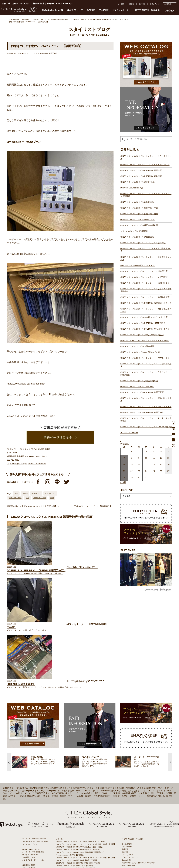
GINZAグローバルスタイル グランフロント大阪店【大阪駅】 (78, 812)
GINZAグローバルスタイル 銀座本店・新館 (139, 214)
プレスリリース (127, 753)
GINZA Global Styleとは (52, 10)
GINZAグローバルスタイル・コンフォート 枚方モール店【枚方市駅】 (82, 823)
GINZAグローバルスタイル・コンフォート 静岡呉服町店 (145, 297)
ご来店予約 (170, 11)
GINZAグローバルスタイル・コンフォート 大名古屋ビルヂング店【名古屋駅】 (85, 802)
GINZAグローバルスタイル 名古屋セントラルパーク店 (144, 317)
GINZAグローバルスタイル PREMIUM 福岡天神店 (142, 412)
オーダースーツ (15, 498)
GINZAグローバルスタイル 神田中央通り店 (139, 225)
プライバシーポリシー (130, 756)
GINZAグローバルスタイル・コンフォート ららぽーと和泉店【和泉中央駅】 (84, 826)
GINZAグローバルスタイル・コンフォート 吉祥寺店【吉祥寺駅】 (80, 775)
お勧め (25, 493)
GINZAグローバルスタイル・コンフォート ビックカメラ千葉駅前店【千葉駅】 (85, 794)
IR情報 (132, 4)
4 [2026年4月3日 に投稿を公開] (154, 451)
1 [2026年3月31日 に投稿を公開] (131, 451)
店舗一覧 (59, 737)
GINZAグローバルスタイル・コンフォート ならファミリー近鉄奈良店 (146, 374)
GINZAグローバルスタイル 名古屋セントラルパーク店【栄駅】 (79, 804)
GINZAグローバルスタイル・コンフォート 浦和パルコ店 (145, 283)
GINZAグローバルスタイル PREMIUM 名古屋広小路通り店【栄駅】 (81, 799)
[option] (38, 661)
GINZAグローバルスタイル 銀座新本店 (137, 202)
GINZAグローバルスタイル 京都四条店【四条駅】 (74, 831)
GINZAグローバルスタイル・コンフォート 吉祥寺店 (143, 243)
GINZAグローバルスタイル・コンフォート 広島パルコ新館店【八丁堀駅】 (83, 837)
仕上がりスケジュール (31, 753)
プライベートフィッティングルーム (36, 740)
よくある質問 (127, 743)
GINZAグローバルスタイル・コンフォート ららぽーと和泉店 (146, 365)
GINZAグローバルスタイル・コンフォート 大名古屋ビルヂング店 (146, 310)
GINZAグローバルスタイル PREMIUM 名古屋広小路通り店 (146, 303)
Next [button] (170, 661)
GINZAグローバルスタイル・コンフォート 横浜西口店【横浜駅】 (80, 786)
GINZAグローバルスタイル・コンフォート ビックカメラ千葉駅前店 (146, 290)
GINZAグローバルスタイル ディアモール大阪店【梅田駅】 (78, 815)
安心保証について (29, 756)
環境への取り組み (128, 764)
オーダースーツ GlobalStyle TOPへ (35, 737)
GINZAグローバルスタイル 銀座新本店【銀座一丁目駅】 (77, 759)
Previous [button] (9, 661)
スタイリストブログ (30, 743)
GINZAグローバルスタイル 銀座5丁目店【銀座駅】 (75, 764)
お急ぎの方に (50, 493)
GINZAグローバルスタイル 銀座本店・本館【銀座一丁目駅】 (78, 762)
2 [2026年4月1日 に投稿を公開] (139, 451)
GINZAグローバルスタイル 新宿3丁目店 (138, 182)
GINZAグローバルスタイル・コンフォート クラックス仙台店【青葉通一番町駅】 (86, 743)
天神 (52, 498)
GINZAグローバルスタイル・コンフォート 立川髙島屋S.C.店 (146, 250)
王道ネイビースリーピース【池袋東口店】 (94, 506)
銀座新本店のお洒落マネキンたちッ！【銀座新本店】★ (33, 506)
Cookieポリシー (128, 759)
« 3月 (123, 482)
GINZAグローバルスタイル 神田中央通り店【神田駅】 (76, 767)
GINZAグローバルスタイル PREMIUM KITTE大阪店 (143, 323)
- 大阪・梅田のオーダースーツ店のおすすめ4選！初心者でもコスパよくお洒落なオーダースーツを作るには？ (139, 807)
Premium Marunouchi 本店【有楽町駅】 (71, 754)
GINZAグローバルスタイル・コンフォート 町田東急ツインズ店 (146, 258)
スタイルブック (28, 769)
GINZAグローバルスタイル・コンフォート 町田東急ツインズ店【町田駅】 (83, 780)
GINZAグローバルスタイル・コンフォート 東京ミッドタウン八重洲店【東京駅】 (86, 756)
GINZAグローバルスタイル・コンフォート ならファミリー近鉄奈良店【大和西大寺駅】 (88, 829)
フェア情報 (104, 10)
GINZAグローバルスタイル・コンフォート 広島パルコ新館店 (146, 399)
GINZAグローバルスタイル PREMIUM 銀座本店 (141, 170)
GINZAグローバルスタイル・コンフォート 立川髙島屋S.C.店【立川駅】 (82, 778)
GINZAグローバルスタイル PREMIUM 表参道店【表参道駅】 (78, 748)
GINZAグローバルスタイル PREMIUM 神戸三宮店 (142, 392)
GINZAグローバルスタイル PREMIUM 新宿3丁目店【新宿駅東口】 (80, 751)
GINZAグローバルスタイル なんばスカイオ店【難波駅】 (77, 821)
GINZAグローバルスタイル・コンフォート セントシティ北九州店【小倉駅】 (84, 845)
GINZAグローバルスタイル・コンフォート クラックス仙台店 (146, 157)
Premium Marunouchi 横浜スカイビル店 (138, 265)
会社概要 (125, 748)
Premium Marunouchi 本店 (132, 188)
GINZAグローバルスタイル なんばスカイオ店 (140, 352)
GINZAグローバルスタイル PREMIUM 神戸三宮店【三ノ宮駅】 (79, 834)
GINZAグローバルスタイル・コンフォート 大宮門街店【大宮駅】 (80, 788)
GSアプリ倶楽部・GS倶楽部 (147, 10)
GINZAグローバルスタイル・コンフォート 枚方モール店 (145, 358)
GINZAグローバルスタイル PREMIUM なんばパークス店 (145, 329)
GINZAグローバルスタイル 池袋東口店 (137, 237)
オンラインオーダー (121, 10)
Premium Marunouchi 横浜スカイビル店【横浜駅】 (75, 783)
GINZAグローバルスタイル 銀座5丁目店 (138, 219)
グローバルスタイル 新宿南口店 (134, 231)
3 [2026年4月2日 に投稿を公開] (146, 451)
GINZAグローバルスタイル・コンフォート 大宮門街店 (144, 277)
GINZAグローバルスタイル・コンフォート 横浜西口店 (144, 271)
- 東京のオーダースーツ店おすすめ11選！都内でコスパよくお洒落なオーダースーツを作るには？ (139, 798)
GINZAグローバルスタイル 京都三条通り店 (139, 381)
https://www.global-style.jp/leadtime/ (26, 384)
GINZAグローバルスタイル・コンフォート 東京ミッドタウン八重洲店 (146, 195)
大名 (16, 493)
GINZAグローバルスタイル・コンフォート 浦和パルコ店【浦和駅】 (81, 791)
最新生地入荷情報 (29, 764)
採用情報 (142, 4)
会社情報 (121, 4)
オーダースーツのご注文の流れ (34, 751)
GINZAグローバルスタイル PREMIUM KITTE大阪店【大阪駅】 (79, 807)
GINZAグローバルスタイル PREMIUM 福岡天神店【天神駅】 (78, 839)
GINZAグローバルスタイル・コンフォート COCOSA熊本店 (146, 427)
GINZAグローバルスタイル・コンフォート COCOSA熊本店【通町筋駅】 (83, 847)
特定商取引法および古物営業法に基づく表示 (138, 761)
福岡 (27, 498)
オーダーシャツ (40, 498)
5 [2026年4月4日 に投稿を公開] (161, 451)
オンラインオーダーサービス (33, 759)
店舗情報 (91, 10)
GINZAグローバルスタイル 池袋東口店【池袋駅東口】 (76, 772)
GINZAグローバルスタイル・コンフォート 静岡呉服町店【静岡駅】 (81, 796)
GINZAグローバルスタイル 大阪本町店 (137, 346)
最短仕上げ (36, 493)
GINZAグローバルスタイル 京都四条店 (137, 387)
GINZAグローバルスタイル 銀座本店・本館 (139, 208)
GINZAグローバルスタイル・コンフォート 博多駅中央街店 (146, 407)
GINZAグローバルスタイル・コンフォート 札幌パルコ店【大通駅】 (81, 740)
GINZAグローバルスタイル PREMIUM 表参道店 (141, 176)
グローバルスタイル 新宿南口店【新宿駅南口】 (73, 770)
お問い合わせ (155, 4)
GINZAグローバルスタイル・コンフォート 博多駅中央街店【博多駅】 (82, 842)
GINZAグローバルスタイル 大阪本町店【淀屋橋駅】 (75, 818)
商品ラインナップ (75, 10)
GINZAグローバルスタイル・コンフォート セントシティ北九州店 (146, 420)
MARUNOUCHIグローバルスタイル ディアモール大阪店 (145, 341)
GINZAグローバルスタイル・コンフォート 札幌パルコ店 (145, 165)
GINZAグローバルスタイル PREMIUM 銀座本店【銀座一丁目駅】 (80, 745)
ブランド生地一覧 (29, 766)
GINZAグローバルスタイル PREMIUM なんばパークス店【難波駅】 (81, 810)
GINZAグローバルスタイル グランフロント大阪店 (142, 335)
